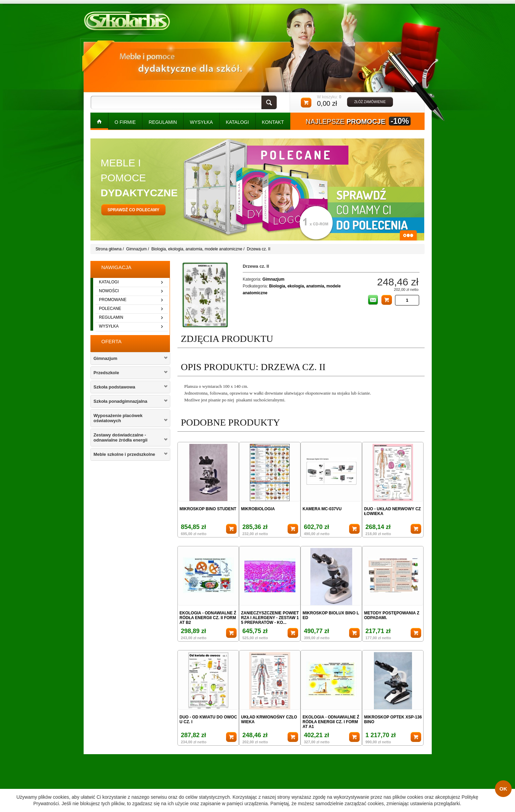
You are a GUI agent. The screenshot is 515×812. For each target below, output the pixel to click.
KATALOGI (237, 122)
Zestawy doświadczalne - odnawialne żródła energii (121, 437)
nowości (109, 291)
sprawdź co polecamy (133, 210)
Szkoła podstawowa (114, 387)
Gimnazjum (136, 249)
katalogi (109, 282)
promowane (113, 300)
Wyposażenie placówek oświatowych (118, 418)
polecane (110, 309)
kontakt (273, 122)
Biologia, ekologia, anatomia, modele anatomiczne (197, 249)
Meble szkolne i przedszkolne (124, 454)
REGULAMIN (163, 122)
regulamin (111, 317)
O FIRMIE (125, 122)
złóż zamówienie (370, 102)
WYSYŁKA (201, 122)
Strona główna (109, 249)
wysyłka (109, 326)
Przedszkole (106, 373)
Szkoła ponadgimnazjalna (120, 401)
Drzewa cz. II (259, 249)
